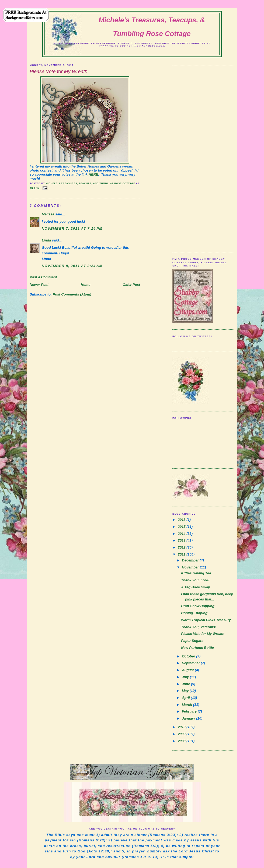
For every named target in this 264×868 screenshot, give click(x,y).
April (186, 698)
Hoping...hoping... (196, 613)
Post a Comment (43, 277)
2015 (182, 527)
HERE (93, 174)
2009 (182, 734)
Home (86, 285)
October (189, 656)
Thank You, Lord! (195, 580)
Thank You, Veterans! (199, 627)
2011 (182, 554)
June (186, 684)
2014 (182, 534)
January (189, 718)
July (186, 677)
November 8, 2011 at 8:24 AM (72, 266)
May (186, 691)
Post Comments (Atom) (72, 294)
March (187, 705)
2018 (182, 520)
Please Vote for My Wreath (203, 634)
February (190, 711)
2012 (182, 547)
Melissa (48, 214)
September (191, 663)
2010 (182, 727)
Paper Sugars (192, 641)
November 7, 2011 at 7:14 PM (72, 228)
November (191, 567)
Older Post (131, 285)
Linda (46, 240)
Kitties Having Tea (196, 573)
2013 (182, 540)
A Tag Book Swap (196, 587)
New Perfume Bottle (197, 648)
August (188, 670)
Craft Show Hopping (198, 606)
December (191, 560)
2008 (182, 741)
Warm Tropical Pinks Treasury (206, 620)
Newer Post (39, 285)
